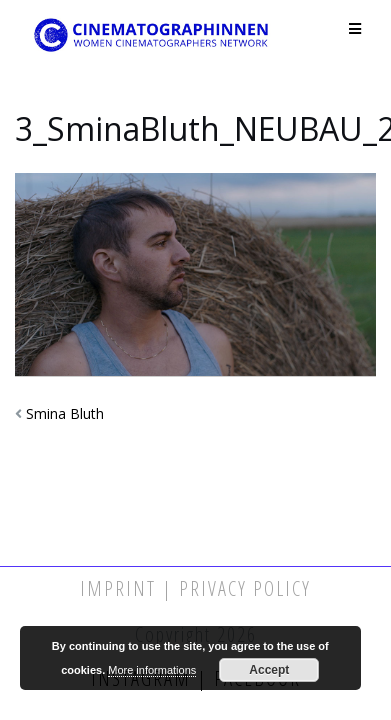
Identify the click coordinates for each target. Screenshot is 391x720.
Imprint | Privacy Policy (195, 588)
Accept (269, 670)
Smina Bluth (65, 413)
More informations (152, 670)
